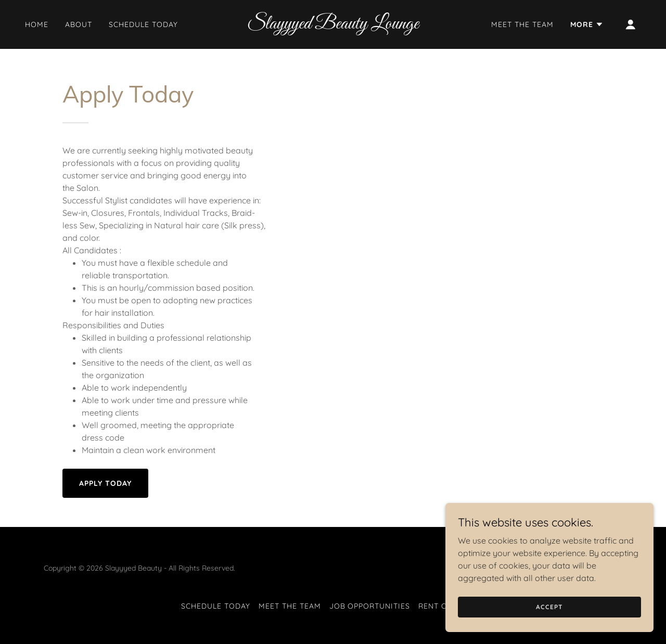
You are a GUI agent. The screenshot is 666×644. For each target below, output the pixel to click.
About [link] (79, 24)
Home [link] (37, 24)
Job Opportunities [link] (370, 606)
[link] (333, 25)
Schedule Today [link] (143, 24)
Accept (549, 607)
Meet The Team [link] (522, 24)
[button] (587, 24)
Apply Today (105, 483)
